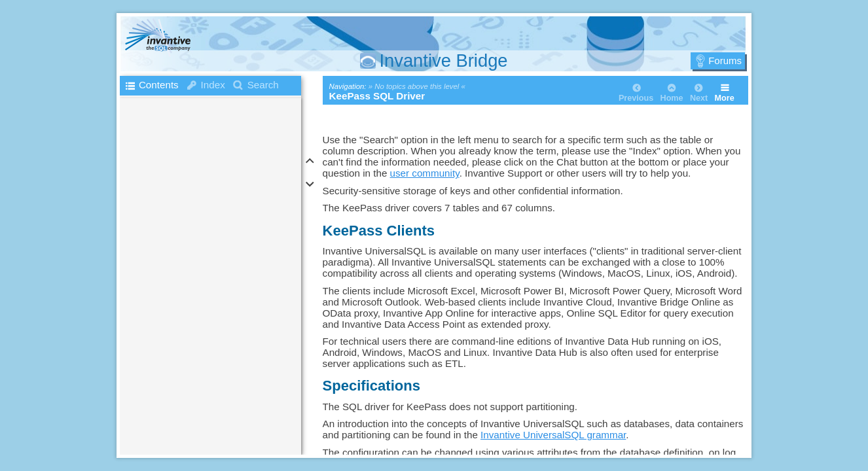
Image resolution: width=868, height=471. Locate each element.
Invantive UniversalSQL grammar (553, 435)
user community (425, 173)
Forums (725, 61)
